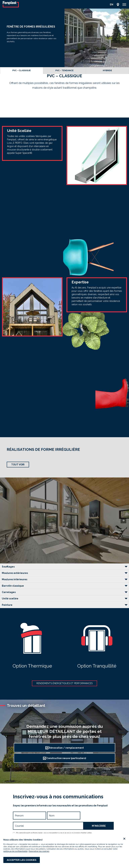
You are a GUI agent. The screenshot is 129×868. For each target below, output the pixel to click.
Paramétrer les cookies (39, 851)
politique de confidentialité (15, 851)
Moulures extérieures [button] (15, 573)
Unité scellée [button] (10, 599)
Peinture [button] (7, 605)
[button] (124, 5)
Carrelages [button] (9, 592)
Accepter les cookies (22, 860)
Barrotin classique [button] (13, 586)
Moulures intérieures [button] (15, 579)
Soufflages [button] (8, 567)
